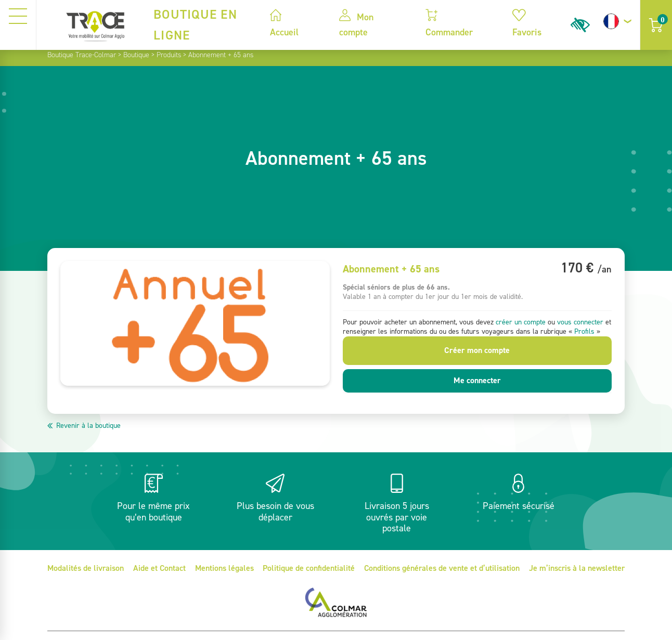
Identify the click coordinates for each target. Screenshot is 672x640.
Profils (584, 331)
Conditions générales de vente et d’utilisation (442, 568)
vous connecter (580, 322)
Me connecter (477, 380)
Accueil (284, 24)
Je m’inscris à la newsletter (577, 568)
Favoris (527, 24)
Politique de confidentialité (309, 568)
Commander (449, 24)
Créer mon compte (477, 350)
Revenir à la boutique (88, 426)
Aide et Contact (159, 568)
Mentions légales (224, 568)
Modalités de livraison (86, 568)
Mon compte (356, 24)
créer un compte (521, 322)
